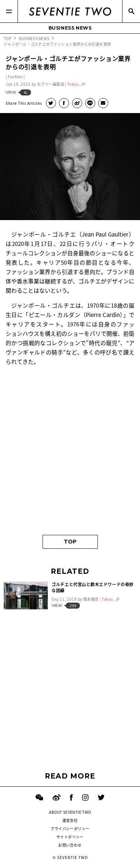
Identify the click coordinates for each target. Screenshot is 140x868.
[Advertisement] (70, 453)
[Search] (131, 11)
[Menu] (9, 11)
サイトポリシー (70, 837)
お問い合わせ (70, 845)
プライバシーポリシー (70, 829)
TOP (70, 542)
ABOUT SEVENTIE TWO (70, 812)
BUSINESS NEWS (70, 28)
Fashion (15, 77)
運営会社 (70, 820)
